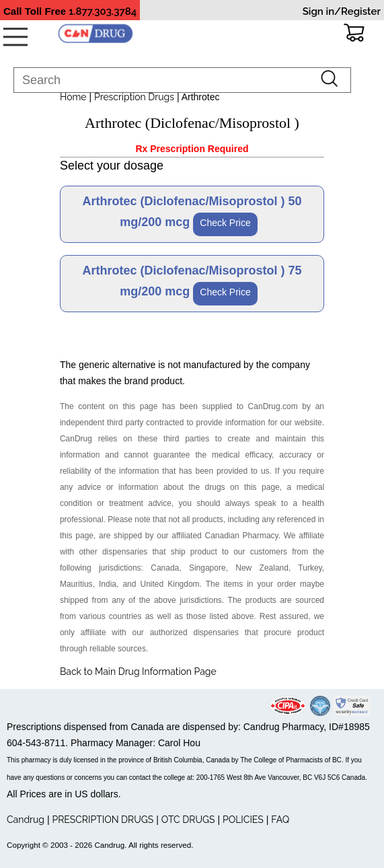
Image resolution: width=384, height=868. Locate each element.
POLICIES (243, 820)
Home (73, 97)
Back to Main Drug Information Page (138, 672)
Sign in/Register (342, 11)
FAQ (280, 820)
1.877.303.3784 (103, 11)
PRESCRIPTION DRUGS (103, 820)
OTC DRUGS (188, 820)
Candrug (26, 820)
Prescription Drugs (134, 97)
